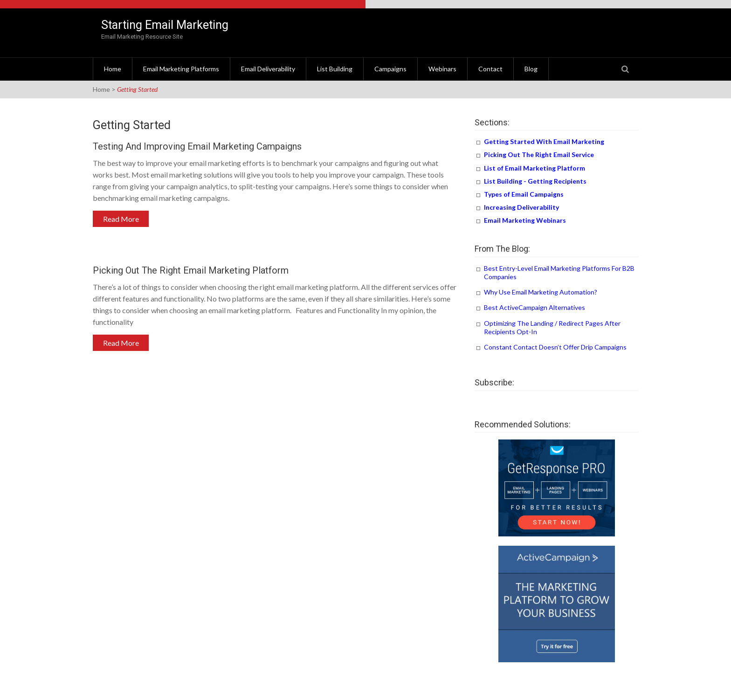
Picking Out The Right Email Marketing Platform (191, 270)
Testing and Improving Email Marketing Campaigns (197, 146)
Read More (121, 219)
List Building (335, 69)
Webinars (442, 69)
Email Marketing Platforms (181, 69)
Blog (531, 69)
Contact (490, 69)
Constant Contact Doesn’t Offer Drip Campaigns (555, 347)
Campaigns (390, 69)
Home (113, 69)
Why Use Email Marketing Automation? (541, 292)
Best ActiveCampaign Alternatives (534, 307)
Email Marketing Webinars (525, 220)
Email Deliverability (268, 69)
